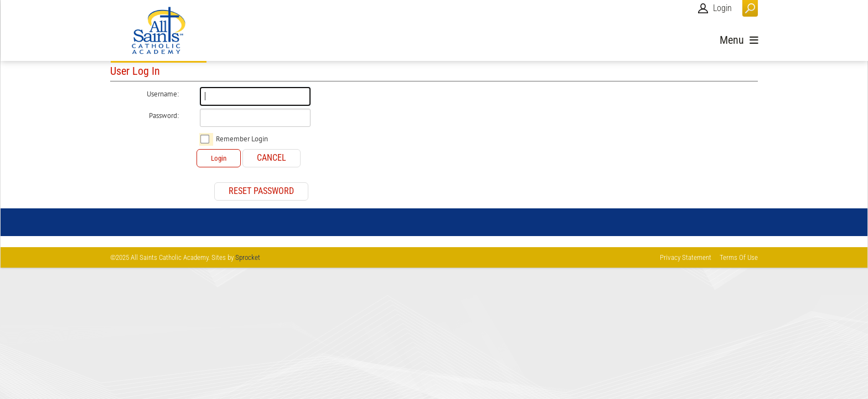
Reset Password (261, 191)
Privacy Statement (686, 257)
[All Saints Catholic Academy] (159, 30)
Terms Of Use (739, 257)
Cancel (272, 158)
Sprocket (248, 257)
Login (722, 8)
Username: (163, 94)
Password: (164, 116)
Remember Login (242, 139)
